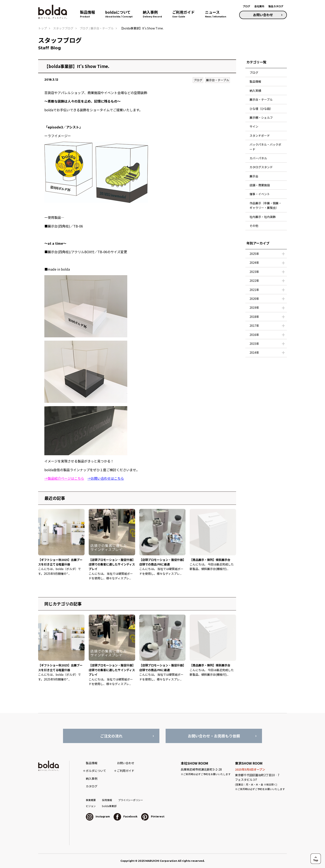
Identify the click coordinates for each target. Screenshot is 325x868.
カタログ (92, 786)
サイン (254, 126)
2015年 (254, 344)
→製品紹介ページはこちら (64, 478)
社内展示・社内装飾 (263, 217)
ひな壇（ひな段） (261, 109)
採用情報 (107, 800)
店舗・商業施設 (260, 185)
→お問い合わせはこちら (106, 478)
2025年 (254, 254)
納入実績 (255, 91)
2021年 (254, 290)
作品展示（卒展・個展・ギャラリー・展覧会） (266, 205)
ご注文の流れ (111, 736)
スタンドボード (260, 136)
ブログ (246, 6)
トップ (42, 28)
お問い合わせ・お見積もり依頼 (214, 736)
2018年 (254, 317)
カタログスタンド (261, 167)
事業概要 (91, 800)
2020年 (254, 299)
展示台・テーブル (218, 80)
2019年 (254, 307)
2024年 (254, 263)
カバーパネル (258, 158)
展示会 (254, 176)
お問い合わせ (263, 15)
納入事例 (92, 778)
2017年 (254, 326)
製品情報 (255, 81)
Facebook (126, 817)
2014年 (254, 352)
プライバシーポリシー (131, 800)
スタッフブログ (63, 28)
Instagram (98, 817)
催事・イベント (260, 194)
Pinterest (153, 817)
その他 (254, 226)
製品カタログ (276, 6)
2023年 (254, 272)
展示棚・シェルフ (261, 117)
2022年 (254, 281)
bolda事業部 (109, 806)
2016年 (254, 335)
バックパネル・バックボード (265, 147)
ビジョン (91, 806)
